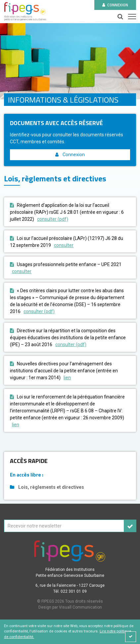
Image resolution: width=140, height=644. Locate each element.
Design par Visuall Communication (70, 607)
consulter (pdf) (53, 219)
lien (67, 378)
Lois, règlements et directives (47, 487)
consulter (64, 245)
